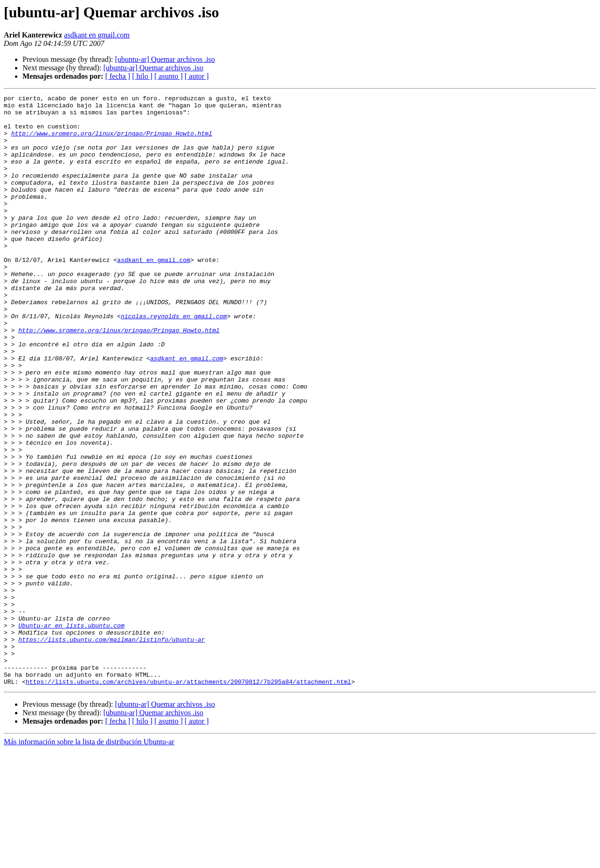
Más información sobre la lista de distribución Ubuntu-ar (89, 860)
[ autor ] (197, 76)
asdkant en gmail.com (97, 35)
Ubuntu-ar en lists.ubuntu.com (71, 732)
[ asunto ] (168, 76)
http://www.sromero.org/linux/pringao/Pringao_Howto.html (112, 142)
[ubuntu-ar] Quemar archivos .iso (165, 59)
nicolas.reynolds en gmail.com (174, 361)
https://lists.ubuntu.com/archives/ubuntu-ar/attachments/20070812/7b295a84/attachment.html (188, 800)
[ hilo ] (142, 76)
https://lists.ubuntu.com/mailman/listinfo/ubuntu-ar (112, 749)
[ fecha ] (117, 76)
